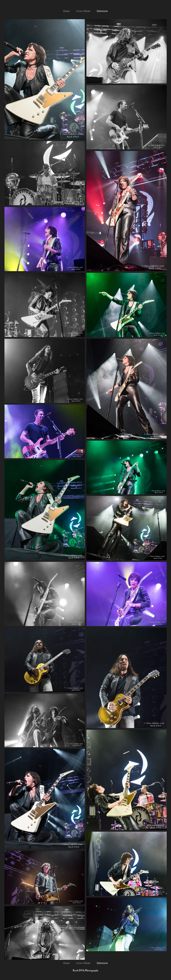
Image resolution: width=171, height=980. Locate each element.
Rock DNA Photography (85, 971)
